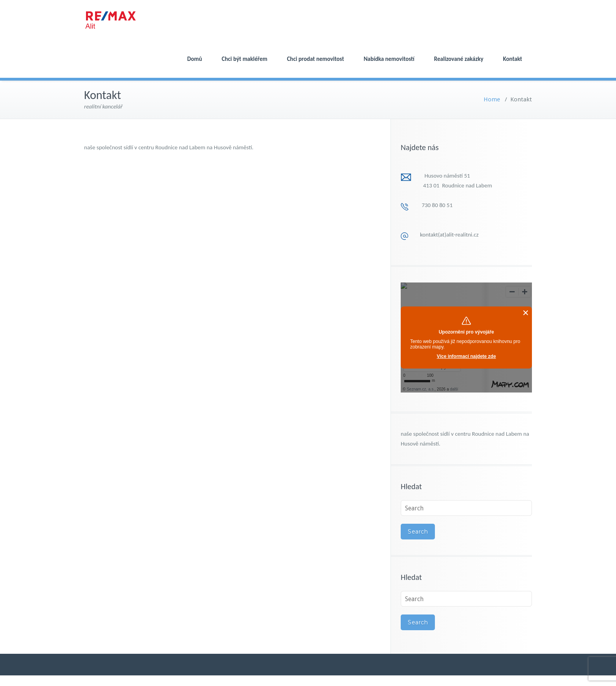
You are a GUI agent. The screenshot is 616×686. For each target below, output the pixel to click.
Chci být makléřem (244, 59)
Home (492, 99)
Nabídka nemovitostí (389, 59)
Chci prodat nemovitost (315, 59)
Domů (195, 59)
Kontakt (512, 59)
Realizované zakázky (459, 59)
